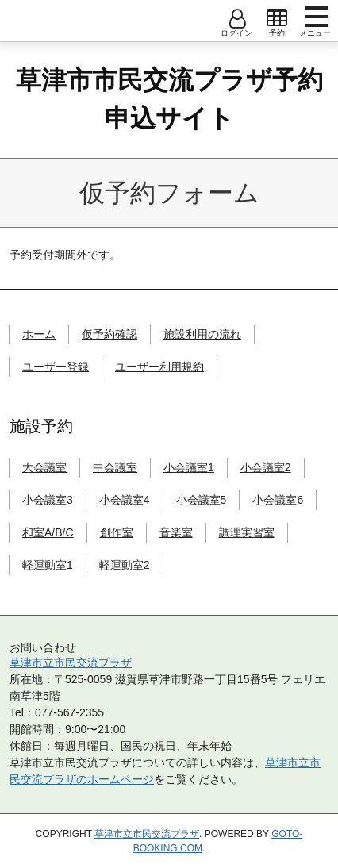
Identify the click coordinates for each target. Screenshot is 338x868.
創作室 (117, 532)
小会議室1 (189, 467)
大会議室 (44, 467)
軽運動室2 (125, 565)
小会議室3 (48, 500)
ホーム (39, 334)
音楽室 (176, 532)
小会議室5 (202, 500)
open (277, 18)
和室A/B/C (48, 532)
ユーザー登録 (56, 367)
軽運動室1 (48, 565)
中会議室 (115, 467)
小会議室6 (278, 500)
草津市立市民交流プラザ (71, 663)
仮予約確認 (109, 334)
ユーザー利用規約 (159, 367)
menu (317, 17)
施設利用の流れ (202, 334)
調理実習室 (247, 532)
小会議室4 (125, 500)
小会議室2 (266, 467)
